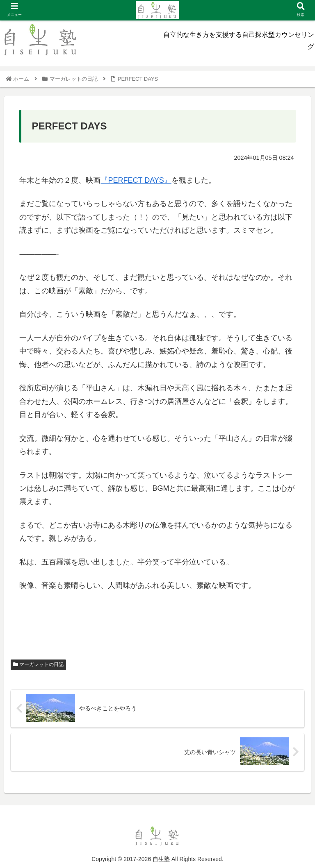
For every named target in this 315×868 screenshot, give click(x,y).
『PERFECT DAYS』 (136, 180)
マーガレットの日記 (38, 664)
